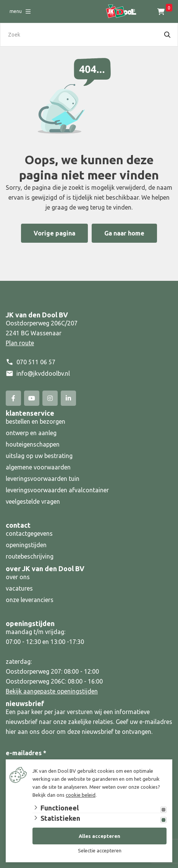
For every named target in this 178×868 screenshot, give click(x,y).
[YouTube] (32, 398)
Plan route (20, 343)
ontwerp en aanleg (31, 433)
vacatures (19, 588)
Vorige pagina (54, 233)
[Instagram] (50, 398)
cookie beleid (81, 795)
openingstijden (26, 545)
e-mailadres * (26, 753)
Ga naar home (124, 233)
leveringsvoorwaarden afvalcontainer (58, 490)
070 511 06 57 (36, 362)
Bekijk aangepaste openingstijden (52, 691)
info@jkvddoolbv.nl (43, 373)
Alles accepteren (100, 836)
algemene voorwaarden (38, 467)
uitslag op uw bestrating (39, 456)
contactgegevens (29, 533)
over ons (18, 577)
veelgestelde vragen (33, 501)
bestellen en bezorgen (36, 421)
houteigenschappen (33, 444)
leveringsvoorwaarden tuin (43, 479)
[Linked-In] (68, 398)
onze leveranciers (30, 600)
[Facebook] (13, 398)
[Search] (167, 35)
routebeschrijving (30, 556)
